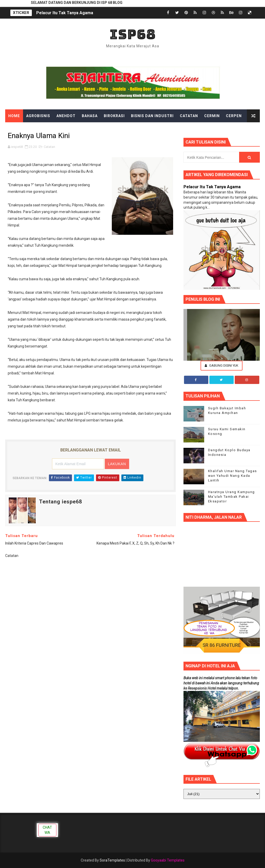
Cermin (212, 116)
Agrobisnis (38, 116)
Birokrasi (114, 116)
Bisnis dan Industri (152, 116)
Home (14, 116)
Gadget (115, 129)
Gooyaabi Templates (168, 860)
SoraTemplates (112, 860)
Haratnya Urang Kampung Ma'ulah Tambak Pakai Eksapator (231, 497)
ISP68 (133, 34)
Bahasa (90, 116)
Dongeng (18, 129)
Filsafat (91, 129)
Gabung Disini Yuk (222, 365)
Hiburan (156, 129)
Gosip (135, 129)
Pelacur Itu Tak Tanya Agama (65, 13)
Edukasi (42, 129)
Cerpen (234, 116)
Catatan (189, 116)
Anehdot (66, 116)
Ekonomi (66, 129)
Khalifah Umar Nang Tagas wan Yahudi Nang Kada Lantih (233, 476)
